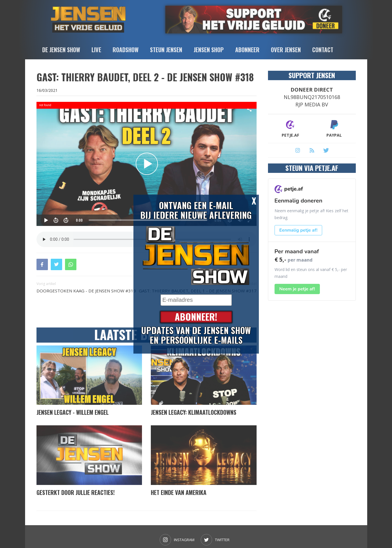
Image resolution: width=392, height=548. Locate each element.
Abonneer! (196, 317)
